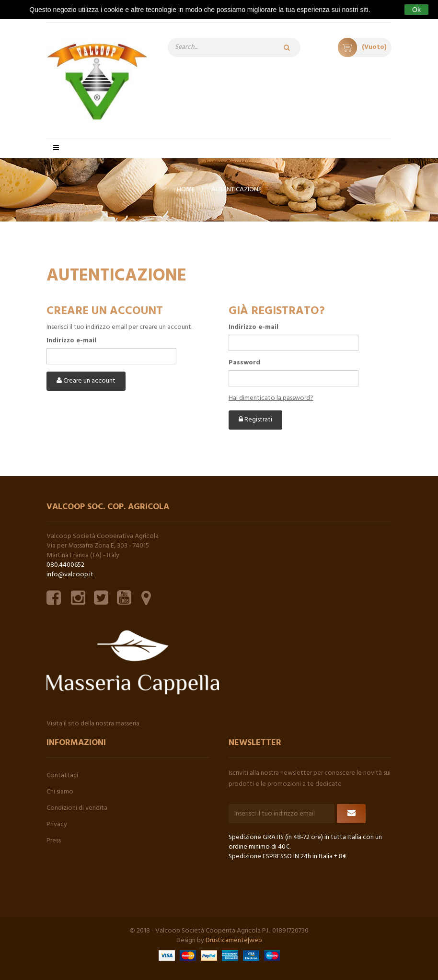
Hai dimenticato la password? (271, 398)
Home (186, 190)
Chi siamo (60, 792)
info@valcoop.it (70, 575)
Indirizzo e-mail (71, 341)
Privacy (57, 824)
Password (244, 363)
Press (54, 841)
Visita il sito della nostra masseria (93, 724)
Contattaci (62, 776)
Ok (416, 10)
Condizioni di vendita (77, 808)
